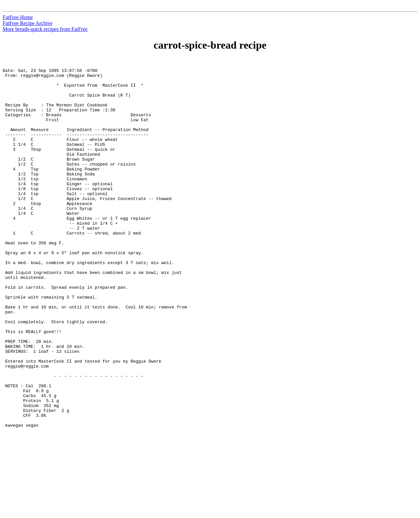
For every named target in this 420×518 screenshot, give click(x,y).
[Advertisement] (390, 158)
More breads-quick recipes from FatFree (45, 29)
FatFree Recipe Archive (28, 23)
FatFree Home (18, 17)
